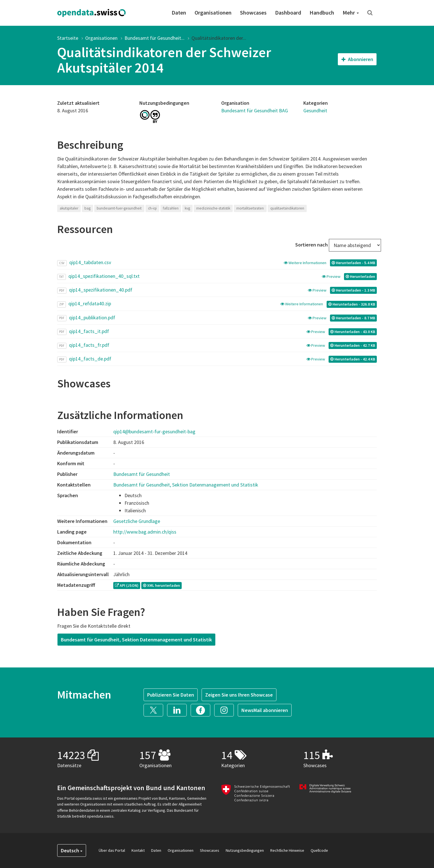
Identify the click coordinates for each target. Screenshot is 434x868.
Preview (332, 276)
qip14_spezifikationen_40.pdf (101, 290)
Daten (179, 12)
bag (87, 208)
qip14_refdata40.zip (90, 303)
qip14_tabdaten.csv (90, 262)
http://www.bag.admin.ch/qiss (145, 532)
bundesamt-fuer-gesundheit (119, 208)
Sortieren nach (311, 245)
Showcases (253, 12)
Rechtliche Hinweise (287, 850)
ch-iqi (152, 208)
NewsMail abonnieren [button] (265, 710)
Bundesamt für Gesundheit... (154, 38)
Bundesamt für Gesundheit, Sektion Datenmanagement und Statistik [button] (136, 640)
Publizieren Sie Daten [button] (171, 695)
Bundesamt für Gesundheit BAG (255, 110)
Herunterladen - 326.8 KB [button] (352, 304)
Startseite (68, 38)
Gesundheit (315, 110)
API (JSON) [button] (127, 585)
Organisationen (213, 12)
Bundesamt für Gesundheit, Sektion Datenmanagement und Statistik (186, 485)
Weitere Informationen (305, 263)
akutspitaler (69, 208)
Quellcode (319, 850)
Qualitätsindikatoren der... (219, 38)
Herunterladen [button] (360, 276)
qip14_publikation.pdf (92, 317)
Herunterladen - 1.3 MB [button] (353, 290)
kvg (187, 208)
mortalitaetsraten (250, 208)
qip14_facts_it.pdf (89, 331)
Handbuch (322, 12)
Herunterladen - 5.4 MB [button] (353, 263)
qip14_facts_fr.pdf (89, 345)
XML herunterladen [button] (161, 585)
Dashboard (288, 12)
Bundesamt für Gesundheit (142, 474)
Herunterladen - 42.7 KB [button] (353, 345)
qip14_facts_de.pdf (90, 359)
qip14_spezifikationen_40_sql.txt (104, 276)
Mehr (351, 12)
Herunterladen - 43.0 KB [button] (353, 332)
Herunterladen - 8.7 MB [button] (353, 318)
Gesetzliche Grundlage (137, 521)
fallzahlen (171, 208)
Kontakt (138, 850)
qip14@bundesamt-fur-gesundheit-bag (154, 431)
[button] (155, 710)
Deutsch (72, 850)
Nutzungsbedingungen (245, 850)
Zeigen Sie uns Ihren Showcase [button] (239, 695)
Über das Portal (112, 850)
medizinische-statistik (213, 208)
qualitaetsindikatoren (287, 208)
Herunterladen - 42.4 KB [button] (353, 359)
